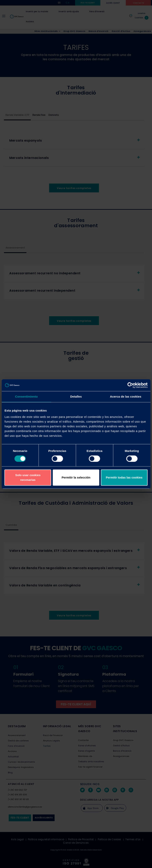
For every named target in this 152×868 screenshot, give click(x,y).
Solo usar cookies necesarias (28, 477)
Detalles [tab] (76, 396)
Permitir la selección (76, 477)
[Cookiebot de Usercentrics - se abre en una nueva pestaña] (130, 385)
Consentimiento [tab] (26, 396)
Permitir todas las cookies (124, 477)
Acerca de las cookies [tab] (126, 396)
